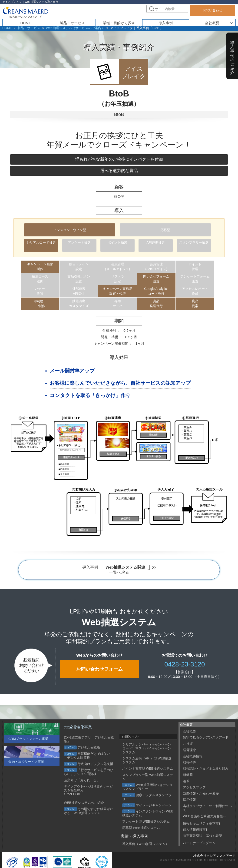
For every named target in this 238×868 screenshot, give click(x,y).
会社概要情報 (193, 756)
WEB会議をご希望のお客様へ (205, 816)
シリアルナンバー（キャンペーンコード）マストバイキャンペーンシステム (147, 748)
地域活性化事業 (78, 727)
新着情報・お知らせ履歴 (201, 794)
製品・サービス (25, 28)
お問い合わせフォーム (99, 668)
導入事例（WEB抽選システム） (145, 844)
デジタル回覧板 (82, 747)
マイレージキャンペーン (147, 805)
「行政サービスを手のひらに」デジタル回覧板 (89, 772)
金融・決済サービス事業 (26, 762)
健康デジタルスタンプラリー (147, 797)
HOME (7, 28)
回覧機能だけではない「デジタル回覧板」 (87, 756)
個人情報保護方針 (196, 829)
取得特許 (189, 762)
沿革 (186, 781)
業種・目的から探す (119, 22)
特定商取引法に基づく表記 (202, 836)
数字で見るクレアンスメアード (206, 737)
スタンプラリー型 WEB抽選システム (148, 777)
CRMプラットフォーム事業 (28, 739)
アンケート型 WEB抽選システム (146, 822)
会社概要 (212, 22)
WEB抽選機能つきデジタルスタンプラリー (147, 787)
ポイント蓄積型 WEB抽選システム (148, 769)
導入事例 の (119, 569)
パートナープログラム (199, 843)
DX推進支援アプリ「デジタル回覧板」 (89, 739)
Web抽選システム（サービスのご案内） (65, 28)
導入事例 (232, 56)
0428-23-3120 (185, 664)
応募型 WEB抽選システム (141, 828)
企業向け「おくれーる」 (82, 780)
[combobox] (167, 9)
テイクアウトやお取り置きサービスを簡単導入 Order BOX (88, 790)
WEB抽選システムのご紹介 (84, 803)
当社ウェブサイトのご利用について (207, 808)
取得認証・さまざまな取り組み (206, 769)
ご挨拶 (188, 744)
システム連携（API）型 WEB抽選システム (147, 760)
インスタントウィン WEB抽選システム (148, 813)
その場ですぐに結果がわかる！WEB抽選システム (89, 811)
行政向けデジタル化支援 (89, 764)
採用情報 (189, 800)
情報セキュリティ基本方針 (202, 823)
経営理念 (189, 750)
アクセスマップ (194, 787)
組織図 (188, 775)
